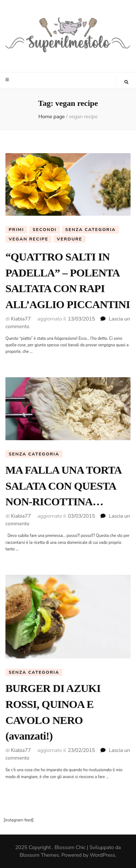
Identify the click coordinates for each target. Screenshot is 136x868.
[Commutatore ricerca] (126, 82)
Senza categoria (90, 230)
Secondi (45, 230)
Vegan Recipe (28, 239)
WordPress (103, 855)
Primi (16, 230)
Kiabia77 (21, 319)
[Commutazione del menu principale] (8, 80)
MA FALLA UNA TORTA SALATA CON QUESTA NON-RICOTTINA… (63, 486)
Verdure (70, 239)
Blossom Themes (39, 855)
